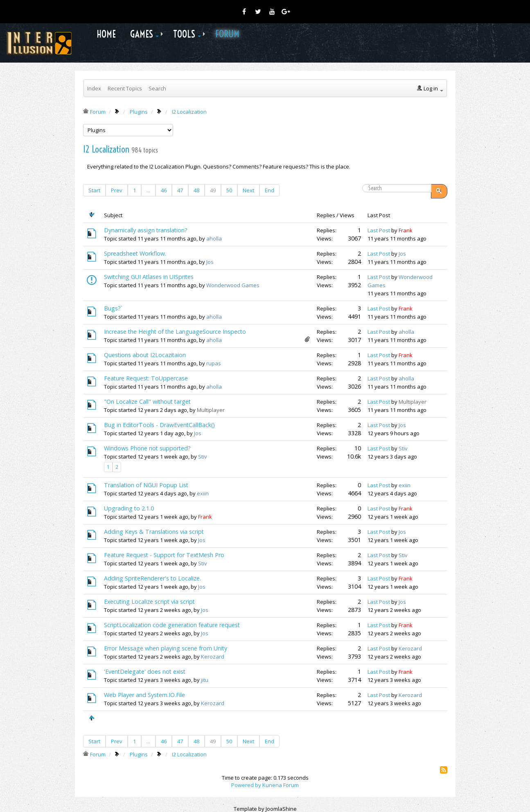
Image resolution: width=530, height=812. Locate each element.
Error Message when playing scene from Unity (166, 648)
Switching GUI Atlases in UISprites (149, 277)
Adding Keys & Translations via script (154, 532)
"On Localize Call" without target (147, 402)
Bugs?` (113, 308)
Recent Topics (125, 88)
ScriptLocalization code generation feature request (172, 625)
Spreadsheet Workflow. (135, 253)
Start (94, 190)
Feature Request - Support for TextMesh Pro (164, 555)
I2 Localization (106, 149)
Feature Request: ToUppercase (146, 378)
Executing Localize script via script (149, 602)
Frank (406, 230)
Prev (117, 190)
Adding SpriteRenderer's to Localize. (152, 578)
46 (164, 190)
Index (94, 88)
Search (157, 88)
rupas (214, 363)
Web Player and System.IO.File (144, 695)
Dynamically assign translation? (146, 230)
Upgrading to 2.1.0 (129, 508)
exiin (203, 493)
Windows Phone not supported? (147, 448)
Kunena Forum (281, 785)
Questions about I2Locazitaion (145, 355)
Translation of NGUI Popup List (146, 485)
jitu (205, 680)
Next (248, 190)
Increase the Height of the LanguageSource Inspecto (175, 332)
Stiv (203, 457)
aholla (214, 238)
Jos (210, 262)
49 (213, 190)
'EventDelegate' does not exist (145, 671)
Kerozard (213, 657)
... (148, 190)
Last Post (379, 230)
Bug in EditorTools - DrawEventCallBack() (159, 425)
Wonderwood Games (233, 285)
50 (229, 190)
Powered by (246, 785)
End (270, 190)
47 (180, 190)
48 (196, 190)
